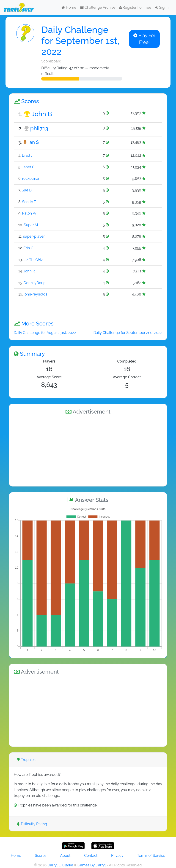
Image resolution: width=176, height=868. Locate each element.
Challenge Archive (98, 7)
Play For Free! (144, 39)
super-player (34, 236)
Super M (31, 225)
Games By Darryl (92, 865)
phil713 (39, 128)
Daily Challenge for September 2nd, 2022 (128, 333)
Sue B (27, 190)
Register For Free (135, 7)
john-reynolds (36, 294)
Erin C (28, 248)
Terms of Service (151, 856)
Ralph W (29, 213)
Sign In (163, 7)
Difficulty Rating (32, 824)
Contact (91, 856)
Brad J (27, 155)
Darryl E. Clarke (60, 865)
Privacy (117, 856)
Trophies (26, 760)
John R (29, 271)
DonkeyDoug (35, 283)
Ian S (34, 142)
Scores (41, 856)
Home (69, 7)
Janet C (28, 167)
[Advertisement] (88, 450)
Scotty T (29, 202)
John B (42, 114)
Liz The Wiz (33, 260)
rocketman (31, 179)
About (65, 856)
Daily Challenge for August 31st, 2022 (45, 333)
